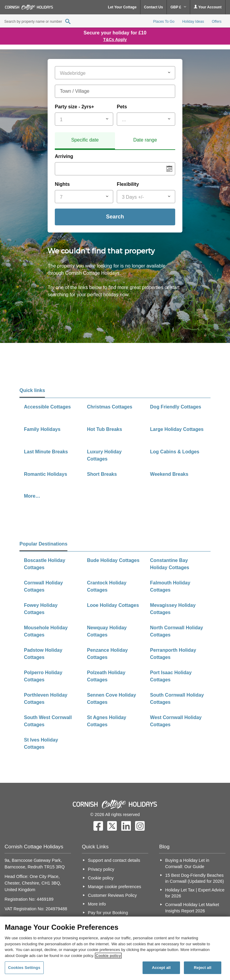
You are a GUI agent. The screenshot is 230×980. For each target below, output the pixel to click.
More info (97, 904)
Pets (122, 107)
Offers (217, 22)
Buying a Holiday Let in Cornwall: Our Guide (187, 863)
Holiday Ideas (193, 22)
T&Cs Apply (115, 39)
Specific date (85, 140)
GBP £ (178, 7)
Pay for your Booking (108, 913)
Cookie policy (101, 878)
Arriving (64, 156)
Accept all (161, 968)
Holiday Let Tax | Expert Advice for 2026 (195, 893)
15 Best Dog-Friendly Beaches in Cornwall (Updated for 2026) (195, 878)
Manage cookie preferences (115, 887)
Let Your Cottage (122, 7)
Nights (62, 184)
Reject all (202, 968)
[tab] (85, 141)
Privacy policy (101, 869)
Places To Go (164, 22)
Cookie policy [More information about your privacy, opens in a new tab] (108, 956)
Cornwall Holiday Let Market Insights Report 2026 (192, 908)
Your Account (208, 7)
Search (115, 217)
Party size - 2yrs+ (74, 107)
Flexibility (128, 184)
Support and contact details (114, 860)
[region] (115, 948)
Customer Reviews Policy (112, 895)
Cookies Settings (24, 968)
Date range (145, 140)
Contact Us (153, 7)
